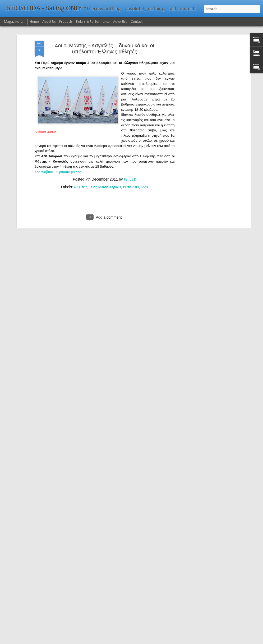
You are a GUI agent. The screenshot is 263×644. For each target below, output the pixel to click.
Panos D (130, 158)
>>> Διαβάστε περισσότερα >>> (58, 151)
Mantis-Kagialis (110, 166)
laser (93, 166)
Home (34, 22)
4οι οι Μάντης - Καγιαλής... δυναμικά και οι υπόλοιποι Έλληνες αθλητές (105, 27)
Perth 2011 (131, 166)
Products (66, 22)
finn (85, 166)
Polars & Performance (93, 22)
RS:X (145, 166)
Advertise (120, 22)
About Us (49, 22)
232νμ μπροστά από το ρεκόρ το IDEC (118, 638)
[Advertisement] (204, 56)
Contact (137, 22)
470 (77, 166)
